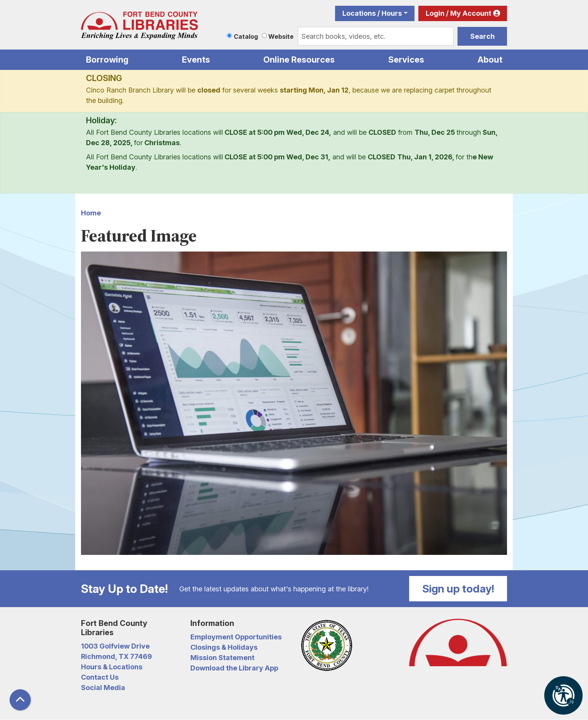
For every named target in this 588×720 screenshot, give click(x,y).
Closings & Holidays (224, 647)
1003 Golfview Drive (115, 646)
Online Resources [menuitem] (299, 60)
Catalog (246, 36)
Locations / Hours (372, 13)
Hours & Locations (112, 667)
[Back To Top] (20, 700)
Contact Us (100, 677)
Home (91, 213)
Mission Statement (222, 658)
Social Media (103, 688)
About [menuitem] (490, 60)
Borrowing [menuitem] (107, 60)
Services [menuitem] (406, 60)
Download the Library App (234, 668)
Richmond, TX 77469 (116, 656)
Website (281, 36)
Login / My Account (458, 13)
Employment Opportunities (236, 637)
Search (482, 36)
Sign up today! (458, 589)
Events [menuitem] (196, 60)
